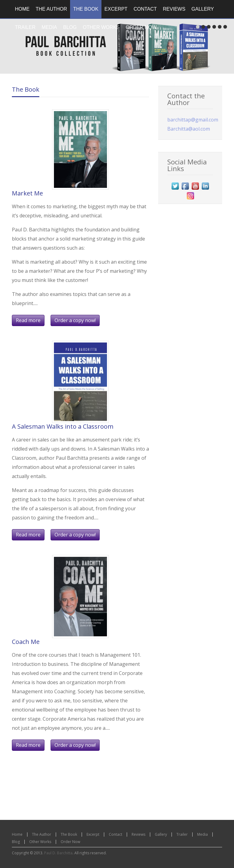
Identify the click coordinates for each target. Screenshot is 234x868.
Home (17, 834)
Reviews (138, 834)
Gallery (161, 834)
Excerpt (93, 834)
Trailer (182, 834)
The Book (26, 89)
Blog (16, 842)
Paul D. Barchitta (58, 853)
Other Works (40, 842)
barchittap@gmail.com (193, 120)
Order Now (70, 842)
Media (202, 834)
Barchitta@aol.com (189, 129)
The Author (42, 834)
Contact (115, 834)
